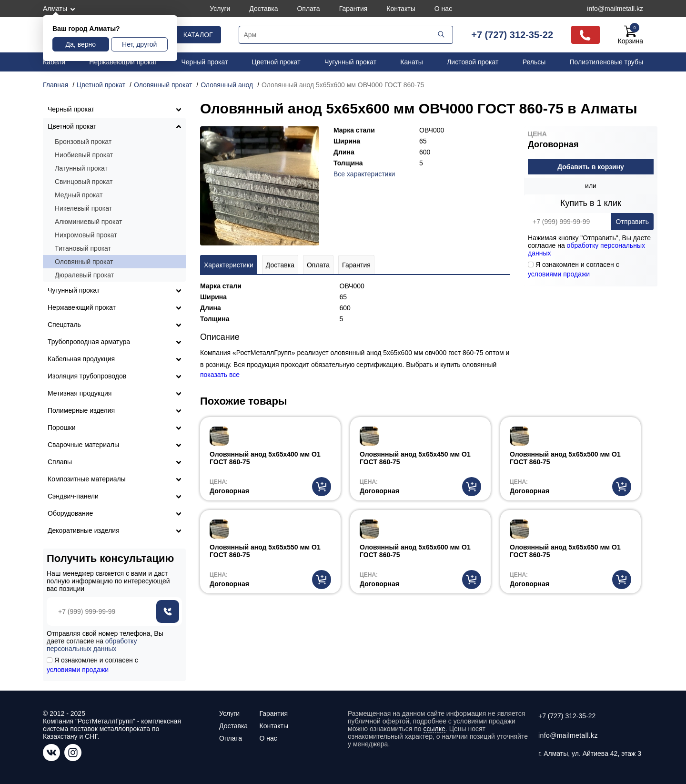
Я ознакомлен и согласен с (574, 269)
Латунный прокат (81, 168)
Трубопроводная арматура (89, 342)
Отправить (632, 222)
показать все (220, 375)
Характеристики (229, 265)
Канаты (412, 62)
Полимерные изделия (81, 410)
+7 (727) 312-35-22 (512, 35)
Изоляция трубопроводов (87, 376)
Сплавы (60, 462)
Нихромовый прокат (86, 235)
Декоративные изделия (84, 530)
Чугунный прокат (350, 62)
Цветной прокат (276, 62)
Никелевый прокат (83, 208)
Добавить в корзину (591, 167)
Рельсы (534, 62)
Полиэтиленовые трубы (606, 62)
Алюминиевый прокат (88, 222)
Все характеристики (364, 174)
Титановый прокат (83, 248)
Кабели (54, 62)
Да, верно (81, 44)
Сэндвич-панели (73, 496)
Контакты (401, 9)
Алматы (55, 9)
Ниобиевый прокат (84, 155)
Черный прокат (205, 62)
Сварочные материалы (83, 445)
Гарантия (353, 9)
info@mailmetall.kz (615, 9)
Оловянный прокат (84, 262)
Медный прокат (79, 195)
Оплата (308, 9)
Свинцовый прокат (84, 182)
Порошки (62, 428)
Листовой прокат (473, 62)
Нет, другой (139, 44)
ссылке (434, 729)
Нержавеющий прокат (123, 62)
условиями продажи (559, 274)
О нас (443, 9)
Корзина (631, 35)
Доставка (263, 9)
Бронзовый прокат (83, 142)
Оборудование (70, 513)
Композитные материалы (87, 479)
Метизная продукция (80, 393)
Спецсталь (64, 325)
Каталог (198, 35)
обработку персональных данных (92, 645)
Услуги (220, 9)
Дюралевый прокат (84, 275)
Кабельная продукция (81, 359)
